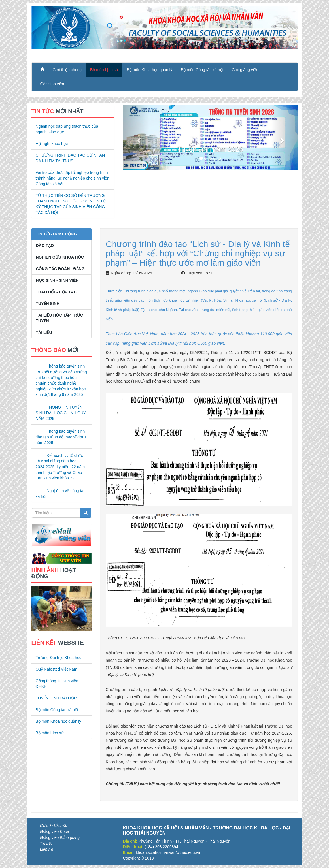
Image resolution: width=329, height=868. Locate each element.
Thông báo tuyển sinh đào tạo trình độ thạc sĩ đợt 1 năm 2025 (61, 437)
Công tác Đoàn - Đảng (60, 269)
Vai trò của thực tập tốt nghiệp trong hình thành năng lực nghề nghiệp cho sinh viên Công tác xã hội (73, 178)
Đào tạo (45, 246)
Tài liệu (44, 332)
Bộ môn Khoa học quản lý (149, 70)
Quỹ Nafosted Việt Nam (57, 669)
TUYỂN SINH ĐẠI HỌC (56, 698)
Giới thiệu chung (67, 70)
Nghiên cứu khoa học (60, 257)
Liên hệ (46, 849)
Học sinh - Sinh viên (57, 280)
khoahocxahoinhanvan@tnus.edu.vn (168, 852)
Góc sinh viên (52, 84)
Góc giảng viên (245, 70)
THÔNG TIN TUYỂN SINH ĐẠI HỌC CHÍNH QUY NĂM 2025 (61, 413)
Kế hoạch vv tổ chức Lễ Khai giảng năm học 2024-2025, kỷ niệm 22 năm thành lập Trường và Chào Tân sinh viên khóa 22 (60, 467)
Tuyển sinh (48, 304)
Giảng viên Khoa (55, 831)
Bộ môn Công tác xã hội (202, 70)
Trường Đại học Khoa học (59, 658)
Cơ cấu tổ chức (54, 826)
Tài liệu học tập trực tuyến (60, 318)
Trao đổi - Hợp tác (56, 292)
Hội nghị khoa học (52, 144)
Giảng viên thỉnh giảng (60, 837)
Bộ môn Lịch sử (104, 70)
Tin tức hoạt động (57, 234)
